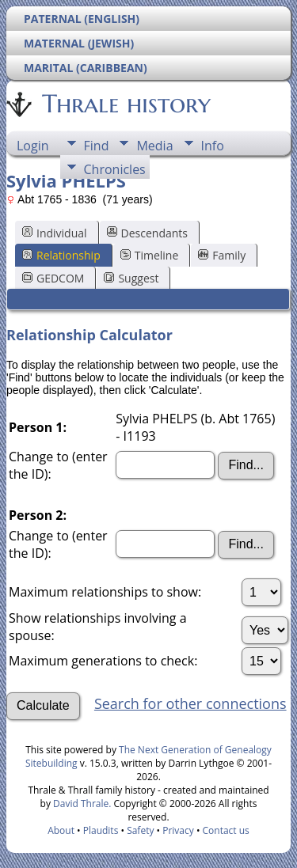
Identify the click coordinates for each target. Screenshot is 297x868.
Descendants (147, 233)
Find (97, 146)
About (61, 830)
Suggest (131, 278)
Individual (55, 233)
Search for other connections (190, 703)
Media (154, 146)
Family (222, 255)
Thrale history (125, 104)
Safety (140, 830)
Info (213, 146)
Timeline (150, 255)
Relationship (61, 255)
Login (33, 146)
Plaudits (101, 830)
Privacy (178, 830)
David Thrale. (81, 804)
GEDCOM (53, 278)
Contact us (226, 830)
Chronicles (115, 169)
